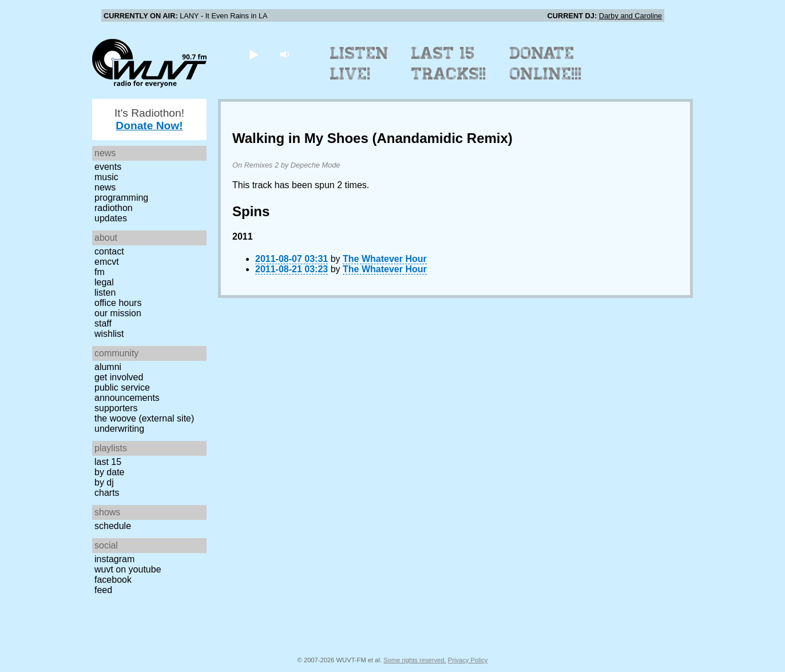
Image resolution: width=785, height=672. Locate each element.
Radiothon (114, 208)
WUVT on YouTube (128, 569)
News (105, 187)
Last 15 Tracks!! (449, 63)
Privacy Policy (468, 660)
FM (100, 272)
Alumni (108, 367)
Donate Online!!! (546, 63)
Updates (111, 218)
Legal (104, 282)
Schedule (113, 526)
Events (108, 167)
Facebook (113, 580)
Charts (107, 493)
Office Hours (118, 303)
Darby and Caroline (631, 16)
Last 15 (108, 462)
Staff (103, 323)
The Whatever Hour (385, 259)
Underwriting (119, 429)
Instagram (114, 559)
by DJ (104, 482)
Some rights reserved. (415, 660)
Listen (105, 293)
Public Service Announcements (127, 393)
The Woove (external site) (144, 418)
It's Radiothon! (149, 119)
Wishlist (109, 334)
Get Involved (119, 377)
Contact (109, 251)
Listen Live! (360, 63)
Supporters (116, 408)
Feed (103, 590)
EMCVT (107, 262)
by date (109, 472)
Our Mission (118, 313)
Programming (121, 198)
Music (106, 177)
